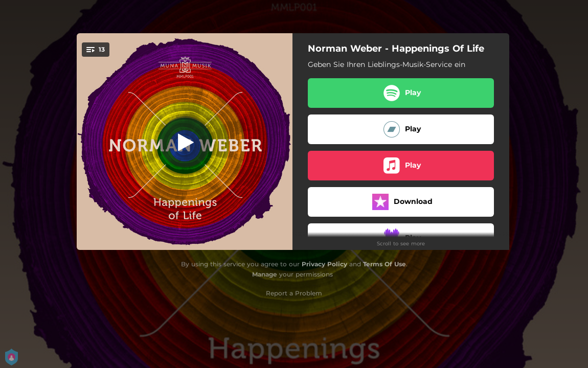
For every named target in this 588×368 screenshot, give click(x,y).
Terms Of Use (385, 264)
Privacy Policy (324, 264)
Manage (265, 274)
